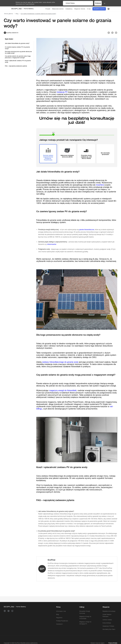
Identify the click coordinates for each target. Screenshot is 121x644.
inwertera (100, 185)
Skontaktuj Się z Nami (109, 629)
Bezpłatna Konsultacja (109, 611)
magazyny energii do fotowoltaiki (63, 390)
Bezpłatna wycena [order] (99, 9)
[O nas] (89, 9)
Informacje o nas (61, 611)
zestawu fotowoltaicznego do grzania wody (60, 362)
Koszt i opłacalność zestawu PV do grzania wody (18, 61)
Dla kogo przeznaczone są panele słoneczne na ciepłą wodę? (18, 52)
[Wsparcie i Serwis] (80, 9)
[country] (109, 9)
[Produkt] (48, 9)
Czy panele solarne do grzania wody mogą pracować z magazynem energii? (18, 57)
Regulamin (59, 618)
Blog (17, 14)
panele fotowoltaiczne (87, 230)
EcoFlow (17, 643)
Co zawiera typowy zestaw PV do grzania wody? (17, 48)
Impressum (59, 624)
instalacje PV (62, 92)
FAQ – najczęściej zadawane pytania (16, 66)
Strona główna (9, 14)
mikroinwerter (52, 244)
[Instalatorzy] (69, 9)
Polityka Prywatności (62, 621)
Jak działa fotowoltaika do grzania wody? (17, 43)
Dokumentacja (107, 623)
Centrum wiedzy (107, 620)
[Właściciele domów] (58, 9)
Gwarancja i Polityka (108, 626)
